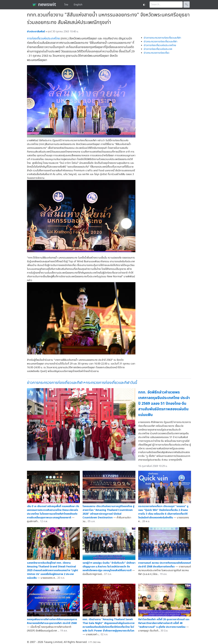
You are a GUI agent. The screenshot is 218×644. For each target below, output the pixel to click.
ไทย (66, 5)
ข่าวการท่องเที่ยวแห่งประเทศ (158, 49)
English (78, 5)
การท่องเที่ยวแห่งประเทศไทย (43, 39)
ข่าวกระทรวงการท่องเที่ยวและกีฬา (161, 42)
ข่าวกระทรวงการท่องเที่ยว (157, 53)
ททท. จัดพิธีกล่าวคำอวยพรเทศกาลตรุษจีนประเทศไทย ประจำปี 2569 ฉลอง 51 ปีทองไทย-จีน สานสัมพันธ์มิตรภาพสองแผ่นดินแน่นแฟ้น (164, 404)
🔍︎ (187, 5)
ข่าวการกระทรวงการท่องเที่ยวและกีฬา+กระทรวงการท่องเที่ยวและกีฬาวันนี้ (82, 383)
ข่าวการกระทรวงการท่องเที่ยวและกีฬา (162, 38)
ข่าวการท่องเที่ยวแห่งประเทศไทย (160, 45)
